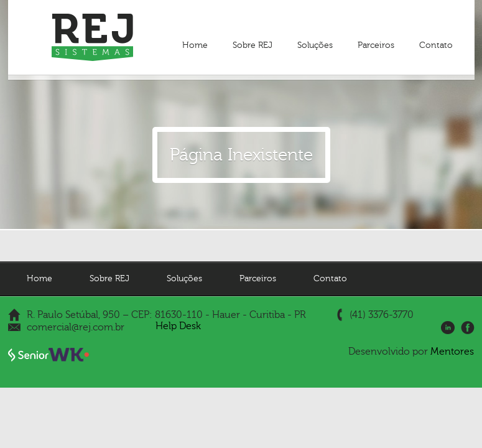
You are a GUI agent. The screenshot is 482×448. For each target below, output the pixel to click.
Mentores (452, 352)
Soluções (315, 45)
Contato (436, 45)
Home (195, 45)
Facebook (468, 328)
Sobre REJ (253, 45)
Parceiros (376, 45)
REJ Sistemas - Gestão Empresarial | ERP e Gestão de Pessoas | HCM (92, 37)
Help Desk (178, 326)
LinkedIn (448, 328)
